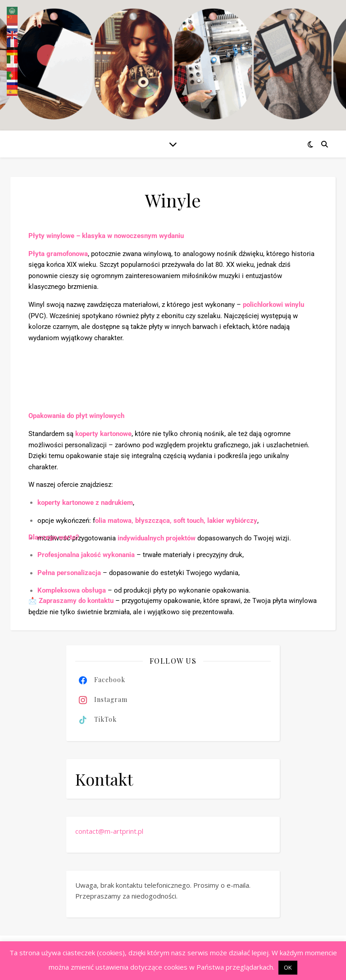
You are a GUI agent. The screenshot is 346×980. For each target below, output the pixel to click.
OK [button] (288, 967)
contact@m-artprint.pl (109, 831)
